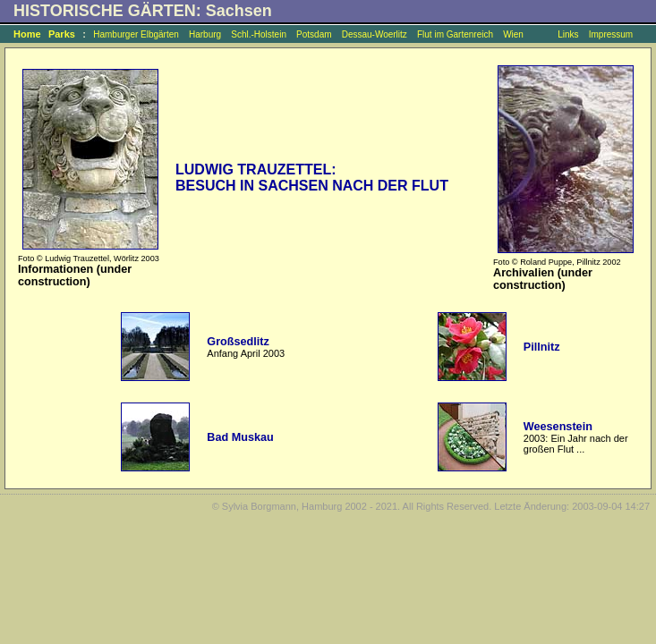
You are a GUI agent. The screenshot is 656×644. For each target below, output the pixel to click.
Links (568, 34)
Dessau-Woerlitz (375, 34)
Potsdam (314, 34)
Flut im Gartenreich (455, 34)
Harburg (205, 34)
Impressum (611, 34)
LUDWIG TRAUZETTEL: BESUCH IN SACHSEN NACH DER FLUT (312, 178)
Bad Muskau (240, 437)
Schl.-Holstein (259, 34)
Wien (513, 34)
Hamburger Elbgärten (136, 34)
